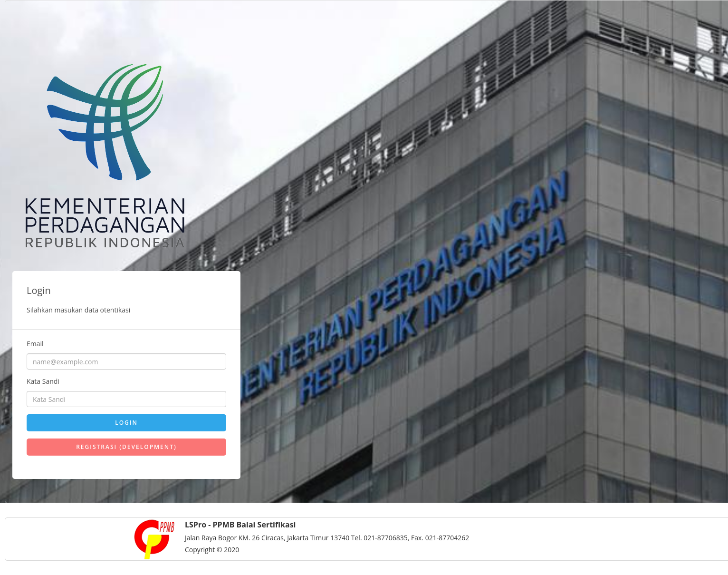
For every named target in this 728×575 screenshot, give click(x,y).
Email (35, 344)
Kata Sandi (43, 381)
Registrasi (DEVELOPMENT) (126, 447)
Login (126, 423)
